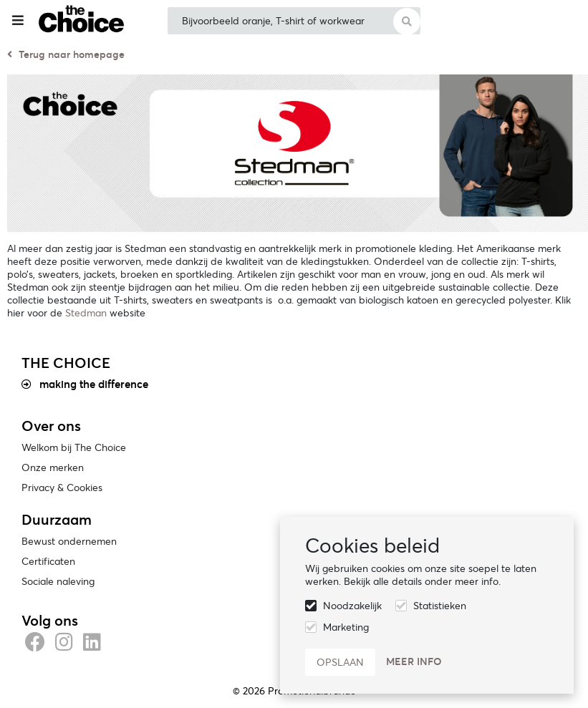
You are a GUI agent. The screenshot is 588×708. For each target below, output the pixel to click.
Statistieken (440, 606)
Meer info (414, 661)
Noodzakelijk (352, 606)
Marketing (346, 627)
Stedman (86, 313)
